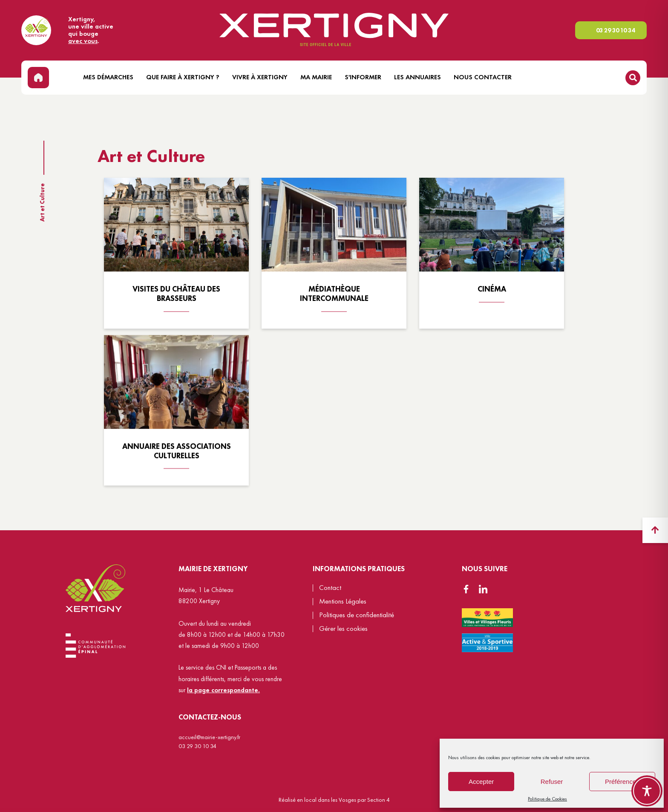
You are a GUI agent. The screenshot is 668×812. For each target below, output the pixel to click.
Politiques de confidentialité (357, 615)
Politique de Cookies (547, 799)
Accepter (481, 782)
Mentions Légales (343, 601)
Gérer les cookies (343, 629)
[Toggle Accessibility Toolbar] (647, 791)
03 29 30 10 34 (615, 30)
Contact (330, 588)
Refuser (552, 782)
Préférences (622, 782)
